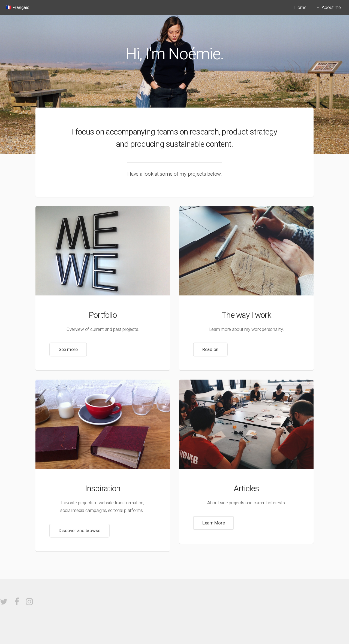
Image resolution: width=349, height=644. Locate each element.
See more (68, 350)
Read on (210, 350)
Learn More (213, 523)
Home (300, 7)
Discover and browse (79, 531)
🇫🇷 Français (17, 7)
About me (331, 7)
